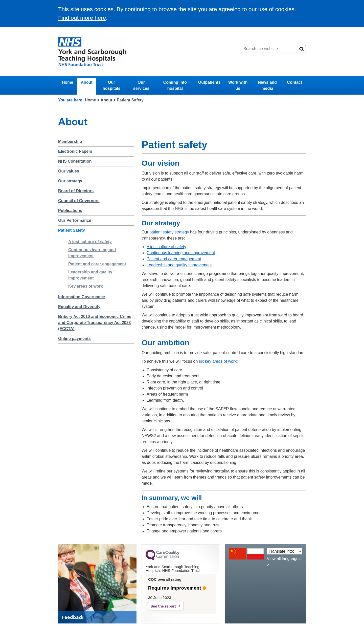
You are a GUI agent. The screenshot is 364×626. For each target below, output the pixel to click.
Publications (70, 211)
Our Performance (75, 220)
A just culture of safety (90, 242)
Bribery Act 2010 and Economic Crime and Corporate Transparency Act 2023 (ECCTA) (95, 323)
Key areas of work (86, 286)
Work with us (238, 85)
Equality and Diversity (79, 307)
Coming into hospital (175, 85)
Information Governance (82, 297)
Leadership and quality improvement (179, 265)
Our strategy (70, 181)
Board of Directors (76, 191)
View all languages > (284, 562)
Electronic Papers (75, 151)
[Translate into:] (285, 551)
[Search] (302, 49)
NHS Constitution (75, 161)
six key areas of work (218, 361)
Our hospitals (111, 85)
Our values (69, 171)
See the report (163, 606)
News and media (267, 85)
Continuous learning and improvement (181, 253)
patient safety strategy (169, 232)
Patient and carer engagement (97, 264)
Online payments (74, 339)
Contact (294, 82)
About (86, 82)
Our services (141, 85)
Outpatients (209, 82)
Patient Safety (72, 230)
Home (67, 82)
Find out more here (82, 18)
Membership (70, 142)
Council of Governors (79, 201)
